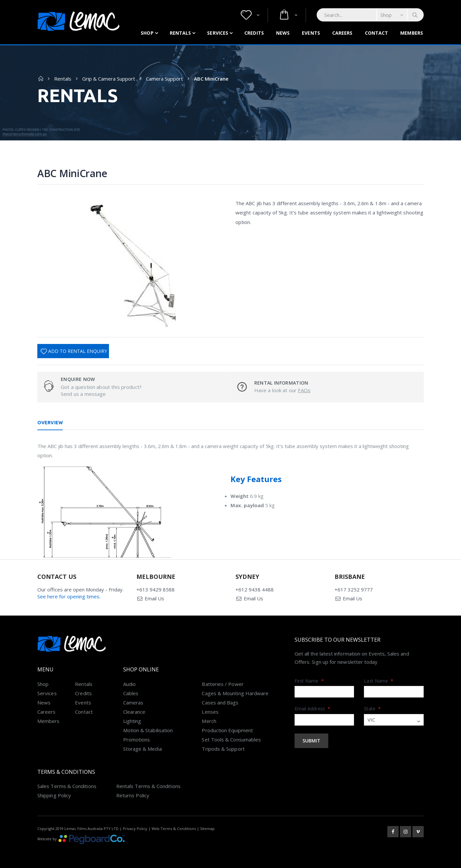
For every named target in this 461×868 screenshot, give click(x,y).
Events (311, 33)
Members (412, 33)
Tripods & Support (223, 749)
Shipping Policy (54, 795)
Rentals (180, 33)
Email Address (312, 709)
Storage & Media (142, 749)
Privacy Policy (135, 829)
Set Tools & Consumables (231, 739)
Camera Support (164, 79)
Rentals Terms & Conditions (148, 786)
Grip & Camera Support (109, 79)
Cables (131, 693)
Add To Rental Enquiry (78, 351)
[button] (250, 15)
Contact (377, 33)
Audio (129, 684)
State (372, 709)
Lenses (210, 712)
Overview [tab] (50, 423)
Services (218, 33)
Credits (254, 33)
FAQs (304, 390)
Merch (209, 721)
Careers (342, 33)
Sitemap (207, 829)
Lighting (132, 721)
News (283, 33)
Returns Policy (133, 795)
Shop (147, 33)
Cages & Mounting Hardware (235, 693)
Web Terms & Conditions (174, 829)
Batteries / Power (223, 684)
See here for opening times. (69, 596)
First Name (309, 681)
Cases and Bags (220, 702)
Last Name (379, 681)
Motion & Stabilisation (148, 730)
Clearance (134, 712)
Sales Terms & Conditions (67, 786)
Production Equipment (227, 730)
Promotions (137, 739)
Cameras (133, 702)
